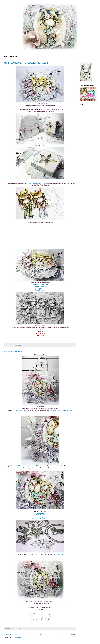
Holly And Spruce (40, 517)
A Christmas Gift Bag (14, 351)
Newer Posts (8, 635)
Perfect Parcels (40, 515)
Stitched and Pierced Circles (40, 519)
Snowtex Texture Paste (58, 554)
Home (6, 56)
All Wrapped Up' (18, 411)
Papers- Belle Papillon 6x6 (40, 285)
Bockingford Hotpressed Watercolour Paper (59, 411)
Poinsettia (40, 288)
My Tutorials (13, 56)
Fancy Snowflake (40, 290)
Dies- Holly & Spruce (40, 286)
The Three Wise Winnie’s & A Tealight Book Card (26, 63)
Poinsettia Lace (40, 466)
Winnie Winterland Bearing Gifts (36, 183)
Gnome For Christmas (18, 466)
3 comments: (8, 345)
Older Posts (73, 635)
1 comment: (8, 629)
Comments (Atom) (16, 637)
